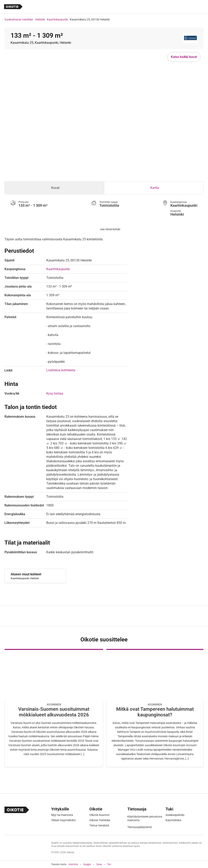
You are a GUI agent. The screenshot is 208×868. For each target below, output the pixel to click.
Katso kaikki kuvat (184, 57)
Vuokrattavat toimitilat (19, 19)
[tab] (54, 188)
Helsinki (40, 19)
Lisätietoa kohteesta (61, 370)
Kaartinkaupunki (57, 19)
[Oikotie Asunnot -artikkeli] (54, 708)
